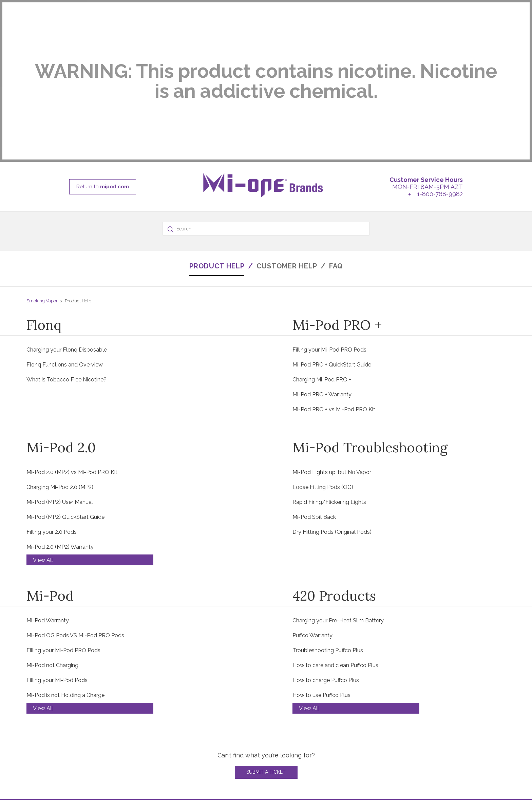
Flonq (44, 231)
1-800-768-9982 (440, 100)
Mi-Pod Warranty (48, 526)
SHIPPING (151, 773)
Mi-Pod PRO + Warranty (322, 300)
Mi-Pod (50, 502)
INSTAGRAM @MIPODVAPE (470, 749)
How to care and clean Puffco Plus (335, 571)
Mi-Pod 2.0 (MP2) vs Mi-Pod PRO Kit (72, 378)
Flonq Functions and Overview (65, 271)
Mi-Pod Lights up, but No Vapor (332, 378)
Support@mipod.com (315, 757)
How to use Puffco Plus (321, 601)
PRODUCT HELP (217, 172)
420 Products (334, 502)
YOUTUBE (448, 765)
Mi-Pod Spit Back (314, 423)
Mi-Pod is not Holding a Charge (65, 601)
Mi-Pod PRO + (337, 231)
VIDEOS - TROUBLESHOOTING (179, 749)
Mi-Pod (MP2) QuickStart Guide (65, 423)
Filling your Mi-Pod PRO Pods (329, 256)
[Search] (266, 135)
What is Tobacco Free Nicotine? (66, 286)
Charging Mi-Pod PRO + (322, 286)
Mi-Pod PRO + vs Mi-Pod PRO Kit (334, 315)
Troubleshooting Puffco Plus (328, 556)
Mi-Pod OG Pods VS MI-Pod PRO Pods (75, 541)
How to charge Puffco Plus (326, 586)
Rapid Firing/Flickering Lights (329, 408)
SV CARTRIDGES (48, 773)
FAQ (336, 172)
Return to (103, 93)
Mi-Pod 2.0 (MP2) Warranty (60, 453)
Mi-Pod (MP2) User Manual (60, 408)
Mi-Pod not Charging (52, 571)
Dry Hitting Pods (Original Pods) (332, 438)
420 (31, 765)
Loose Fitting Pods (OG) (323, 393)
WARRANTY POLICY (165, 757)
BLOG (442, 741)
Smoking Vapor (42, 207)
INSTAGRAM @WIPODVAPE (470, 757)
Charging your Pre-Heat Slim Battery (338, 526)
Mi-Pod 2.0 (61, 353)
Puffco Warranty (312, 541)
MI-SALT (37, 757)
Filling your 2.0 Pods (52, 438)
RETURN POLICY (160, 765)
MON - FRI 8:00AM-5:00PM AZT (329, 741)
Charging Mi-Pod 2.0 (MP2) (60, 393)
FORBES (446, 773)
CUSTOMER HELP (287, 172)
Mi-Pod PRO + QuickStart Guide (332, 271)
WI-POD (37, 749)
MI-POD (37, 741)
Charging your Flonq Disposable (67, 256)
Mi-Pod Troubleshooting (370, 353)
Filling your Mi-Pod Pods (57, 586)
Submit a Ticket (266, 678)
